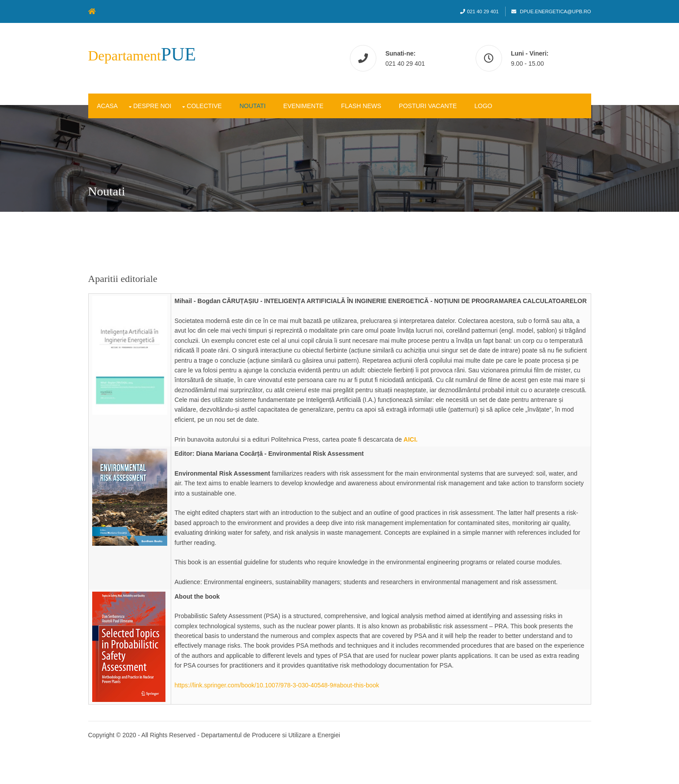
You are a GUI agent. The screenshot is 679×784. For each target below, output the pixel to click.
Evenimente (303, 106)
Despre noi (152, 106)
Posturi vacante (428, 106)
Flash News (361, 106)
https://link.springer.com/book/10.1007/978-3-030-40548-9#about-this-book (277, 685)
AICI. (411, 439)
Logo (483, 106)
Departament (142, 56)
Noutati (253, 106)
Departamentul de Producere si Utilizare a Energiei (271, 735)
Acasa (107, 106)
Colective (204, 106)
